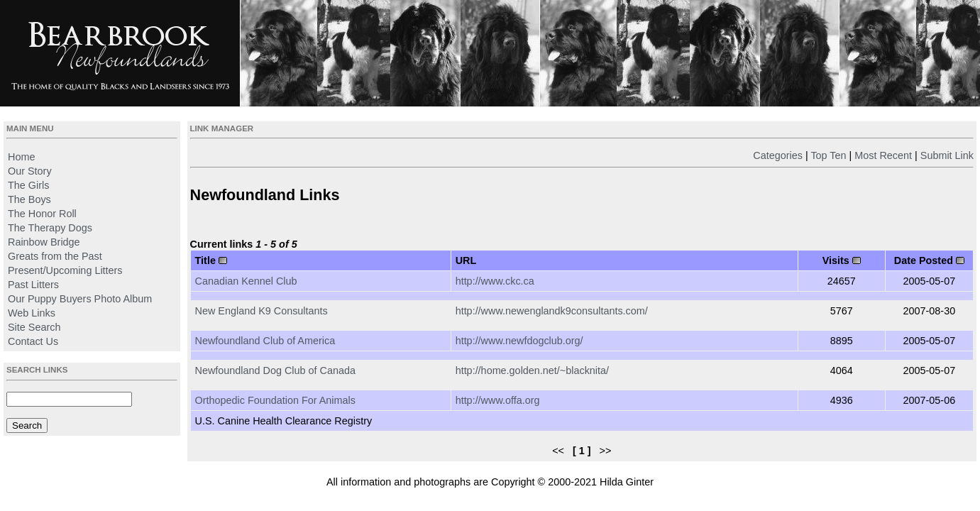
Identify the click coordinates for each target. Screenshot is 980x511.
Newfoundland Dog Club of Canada (275, 370)
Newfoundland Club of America (265, 341)
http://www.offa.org (498, 400)
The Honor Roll (42, 214)
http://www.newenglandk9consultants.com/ (552, 311)
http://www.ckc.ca (495, 281)
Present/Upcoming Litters (65, 270)
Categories (778, 155)
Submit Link (947, 155)
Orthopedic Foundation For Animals (275, 400)
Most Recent (883, 155)
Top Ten (828, 155)
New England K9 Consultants (261, 311)
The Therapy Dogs (50, 228)
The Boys (29, 199)
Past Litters (33, 285)
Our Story (30, 171)
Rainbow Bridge (44, 242)
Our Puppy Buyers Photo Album (80, 299)
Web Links (32, 313)
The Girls (28, 185)
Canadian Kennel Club (246, 281)
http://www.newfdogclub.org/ (519, 341)
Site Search (34, 327)
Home (21, 157)
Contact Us (33, 341)
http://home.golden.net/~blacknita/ (532, 370)
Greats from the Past (55, 256)
